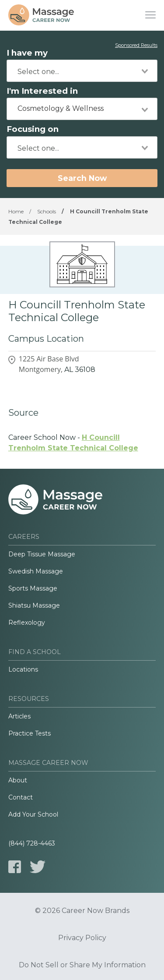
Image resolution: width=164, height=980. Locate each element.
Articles (19, 716)
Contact (21, 797)
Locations (23, 669)
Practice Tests (30, 733)
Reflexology (27, 623)
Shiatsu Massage (34, 605)
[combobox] (82, 71)
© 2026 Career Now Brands (82, 911)
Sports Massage (33, 588)
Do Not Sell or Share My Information (82, 965)
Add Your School (33, 814)
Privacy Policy (82, 938)
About (18, 780)
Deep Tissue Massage (42, 554)
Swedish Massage (36, 571)
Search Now (82, 178)
